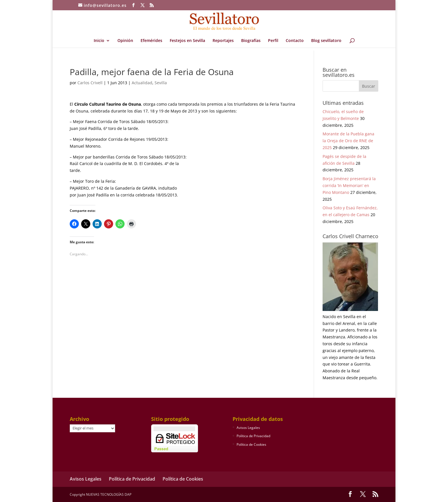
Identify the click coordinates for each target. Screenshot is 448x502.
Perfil (273, 41)
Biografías (251, 41)
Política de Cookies (251, 444)
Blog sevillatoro (326, 41)
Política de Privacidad (253, 436)
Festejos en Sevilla (187, 41)
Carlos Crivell (90, 83)
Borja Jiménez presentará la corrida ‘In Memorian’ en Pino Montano (349, 185)
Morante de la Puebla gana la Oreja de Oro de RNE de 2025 (348, 141)
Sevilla (161, 83)
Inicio (99, 41)
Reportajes (223, 41)
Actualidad (142, 83)
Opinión (125, 41)
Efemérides (151, 41)
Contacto (295, 41)
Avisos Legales (248, 428)
